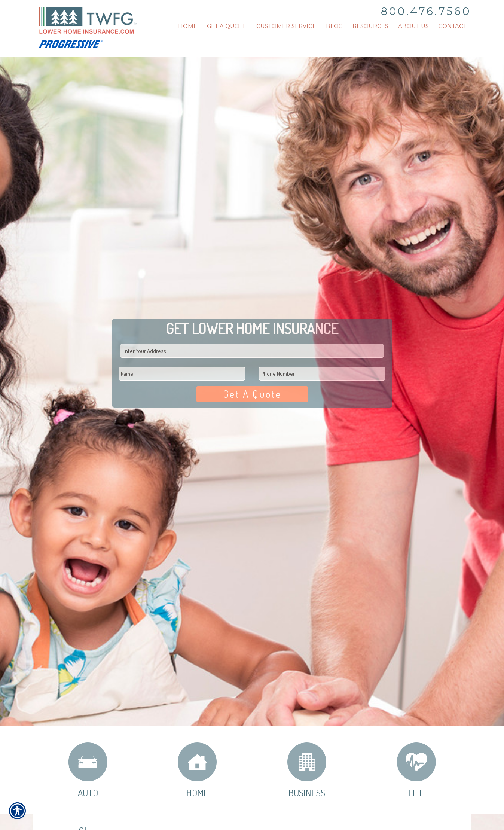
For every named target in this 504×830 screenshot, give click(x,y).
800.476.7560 (426, 11)
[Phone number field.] (322, 374)
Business (307, 770)
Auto (88, 770)
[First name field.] (182, 374)
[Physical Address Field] (252, 351)
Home (197, 770)
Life (416, 770)
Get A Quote (252, 394)
